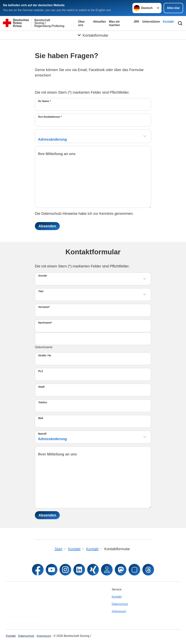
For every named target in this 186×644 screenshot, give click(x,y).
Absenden (47, 226)
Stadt (41, 387)
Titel (41, 291)
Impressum (119, 611)
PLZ (41, 371)
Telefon (43, 402)
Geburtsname (44, 347)
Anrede (43, 276)
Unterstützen (151, 22)
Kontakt (168, 22)
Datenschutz (120, 604)
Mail (41, 418)
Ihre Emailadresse (50, 117)
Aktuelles (99, 22)
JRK (136, 22)
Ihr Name (44, 101)
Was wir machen (114, 23)
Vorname (44, 307)
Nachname (45, 323)
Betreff (42, 434)
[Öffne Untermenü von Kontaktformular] (93, 35)
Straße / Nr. (45, 355)
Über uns (81, 23)
